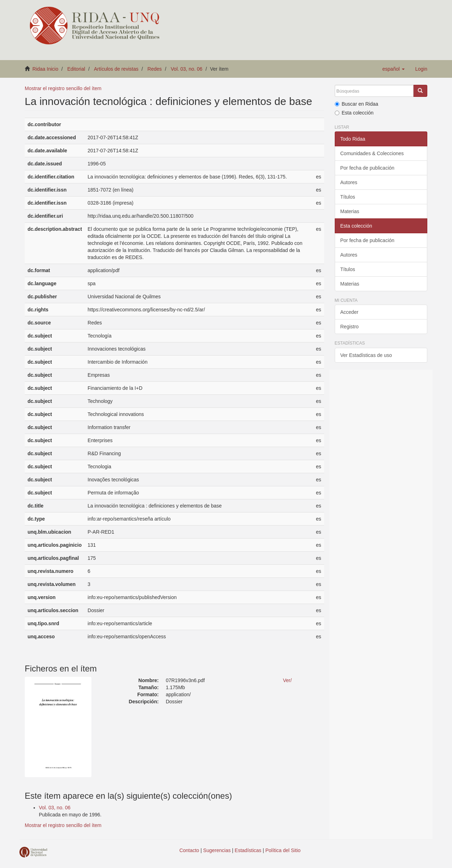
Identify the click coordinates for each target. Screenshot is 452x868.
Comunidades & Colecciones (372, 153)
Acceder (349, 312)
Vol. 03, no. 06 (187, 69)
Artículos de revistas (116, 69)
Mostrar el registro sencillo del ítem (63, 88)
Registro (350, 327)
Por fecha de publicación (367, 168)
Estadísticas (248, 850)
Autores (349, 182)
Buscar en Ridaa (357, 104)
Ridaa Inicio (45, 69)
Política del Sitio (283, 850)
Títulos (348, 197)
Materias (350, 211)
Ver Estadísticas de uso (366, 355)
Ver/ (287, 680)
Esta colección (354, 113)
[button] (394, 69)
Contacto (189, 850)
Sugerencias (217, 850)
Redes (155, 69)
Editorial (76, 69)
